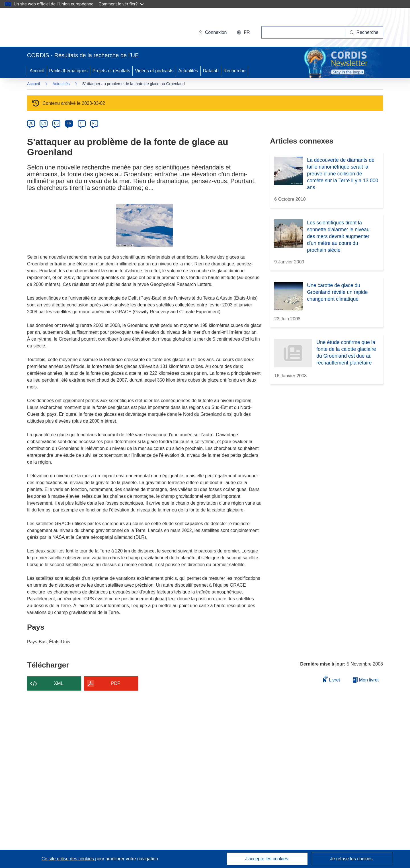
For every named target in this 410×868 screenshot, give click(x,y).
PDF (116, 683)
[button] (243, 32)
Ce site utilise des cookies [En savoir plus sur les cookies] (68, 859)
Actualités (188, 71)
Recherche (234, 71)
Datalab (211, 71)
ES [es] (56, 123)
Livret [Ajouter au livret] (332, 679)
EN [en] (44, 123)
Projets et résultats (111, 71)
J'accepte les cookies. (267, 859)
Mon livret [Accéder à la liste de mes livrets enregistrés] (366, 680)
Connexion (213, 32)
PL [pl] (94, 123)
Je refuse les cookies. (352, 859)
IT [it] (82, 123)
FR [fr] (69, 123)
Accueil (37, 71)
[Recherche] (364, 32)
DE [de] (31, 123)
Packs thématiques (68, 71)
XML (59, 683)
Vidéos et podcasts (154, 71)
